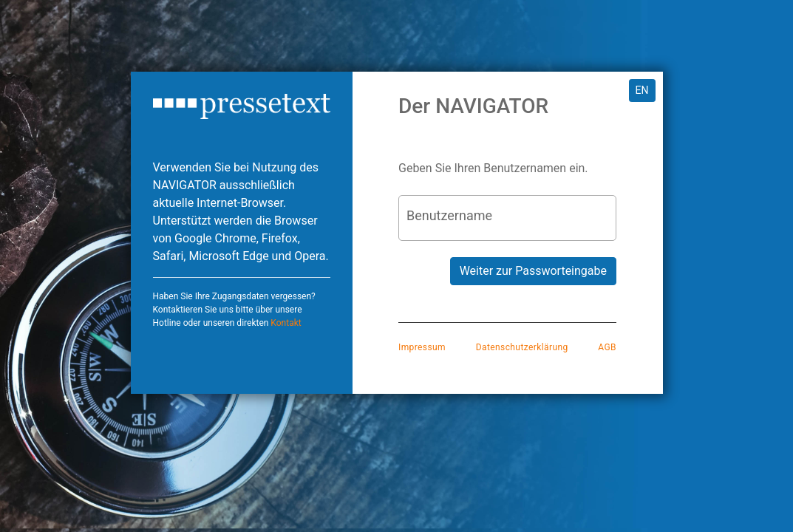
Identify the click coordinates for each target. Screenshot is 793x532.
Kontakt (286, 323)
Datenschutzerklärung (522, 347)
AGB (607, 347)
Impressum (422, 347)
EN (642, 90)
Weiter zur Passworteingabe (533, 271)
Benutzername (449, 215)
